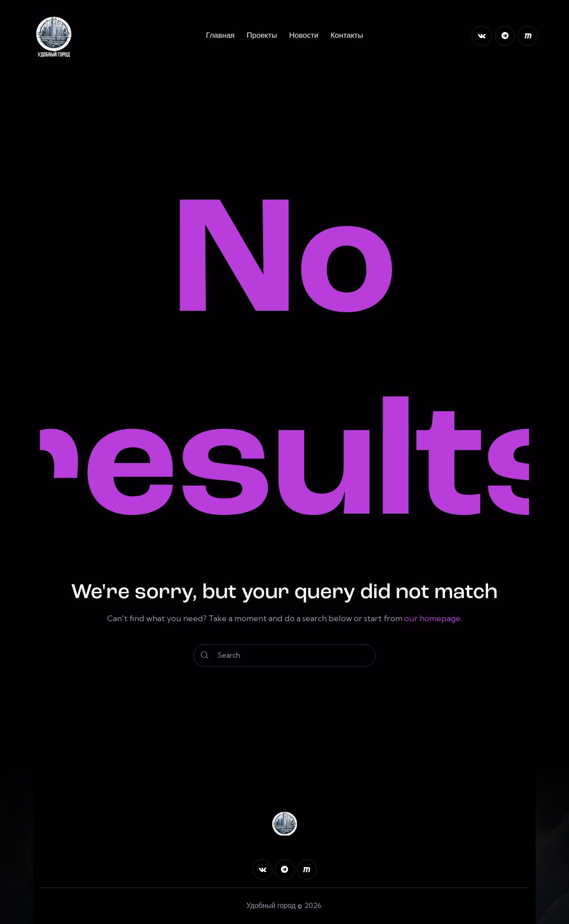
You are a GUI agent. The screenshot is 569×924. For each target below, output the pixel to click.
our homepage (432, 618)
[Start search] (204, 655)
